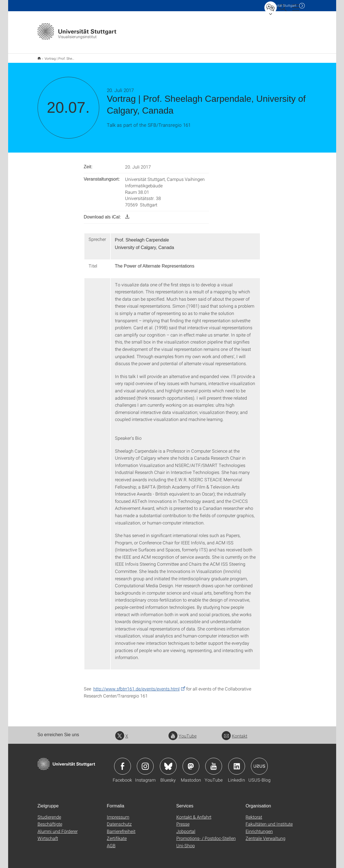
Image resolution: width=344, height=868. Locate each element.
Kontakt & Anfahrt (194, 813)
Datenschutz (119, 820)
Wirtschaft (48, 834)
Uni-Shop (186, 842)
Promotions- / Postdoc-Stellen (206, 834)
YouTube (183, 732)
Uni (281, 5)
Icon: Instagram (145, 763)
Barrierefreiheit (121, 827)
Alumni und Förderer (58, 827)
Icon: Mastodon (191, 763)
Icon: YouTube (214, 763)
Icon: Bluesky (168, 763)
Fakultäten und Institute (269, 820)
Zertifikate (117, 834)
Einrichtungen (259, 827)
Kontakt (235, 732)
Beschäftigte (50, 820)
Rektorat (254, 813)
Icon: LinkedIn (237, 763)
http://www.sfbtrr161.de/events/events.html (137, 685)
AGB (111, 842)
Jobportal (186, 827)
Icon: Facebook (123, 763)
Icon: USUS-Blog (259, 763)
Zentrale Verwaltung (265, 834)
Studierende (49, 813)
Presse (183, 820)
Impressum (118, 813)
